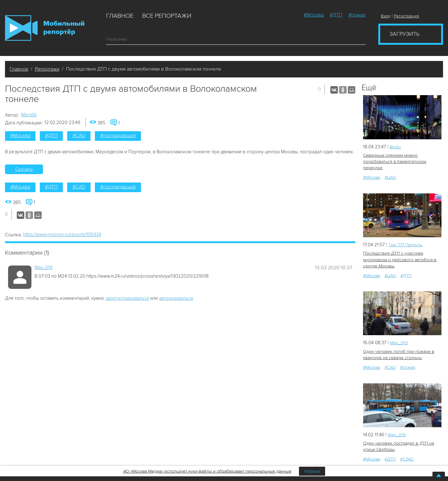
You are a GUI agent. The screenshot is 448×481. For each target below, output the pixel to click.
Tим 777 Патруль (406, 245)
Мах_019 (44, 267)
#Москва (314, 15)
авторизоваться (176, 298)
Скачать (24, 169)
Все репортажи (167, 16)
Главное (120, 16)
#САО (79, 136)
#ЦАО (390, 177)
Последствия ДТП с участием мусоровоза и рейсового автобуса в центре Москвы (399, 259)
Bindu (395, 147)
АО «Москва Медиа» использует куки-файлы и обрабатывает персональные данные (207, 471)
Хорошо (312, 471)
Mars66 (29, 115)
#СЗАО (407, 459)
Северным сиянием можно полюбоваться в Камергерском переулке (394, 162)
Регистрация (406, 16)
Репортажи (47, 69)
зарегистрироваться (127, 298)
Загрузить (404, 34)
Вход (386, 16)
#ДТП (336, 15)
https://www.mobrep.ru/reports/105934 (62, 234)
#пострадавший (118, 136)
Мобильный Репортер (45, 28)
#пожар (357, 15)
